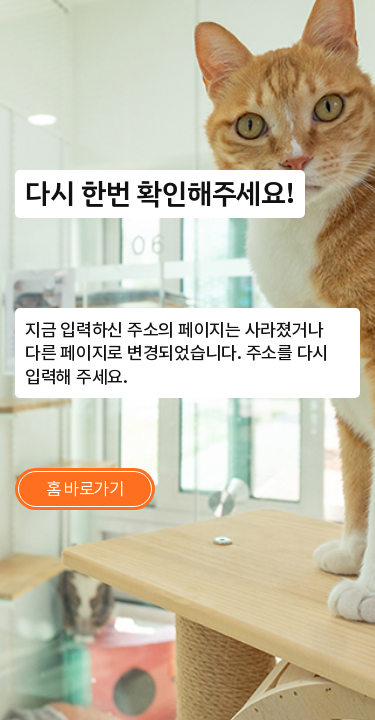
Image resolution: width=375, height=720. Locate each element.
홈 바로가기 (85, 488)
